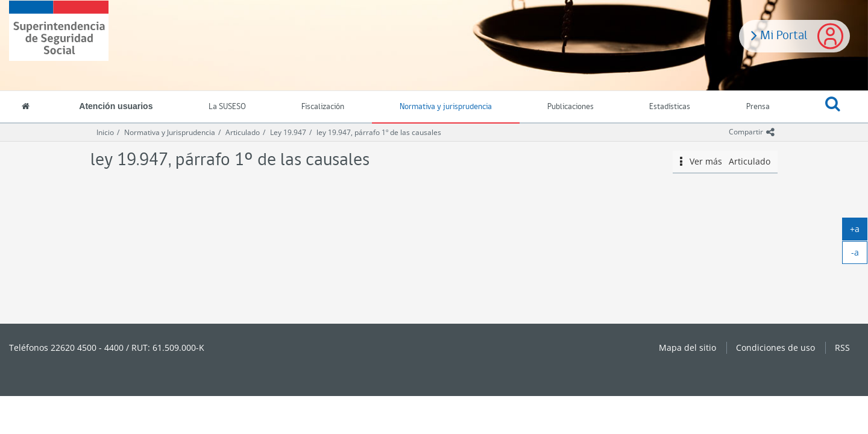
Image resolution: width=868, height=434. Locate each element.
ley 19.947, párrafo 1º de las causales (379, 132)
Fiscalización (323, 107)
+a (859, 231)
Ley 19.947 (288, 132)
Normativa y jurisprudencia (446, 107)
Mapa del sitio (687, 348)
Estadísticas (670, 107)
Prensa (758, 107)
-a (860, 255)
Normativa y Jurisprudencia (170, 132)
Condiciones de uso (775, 348)
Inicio (105, 132)
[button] (833, 107)
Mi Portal (779, 34)
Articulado (243, 132)
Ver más (725, 162)
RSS (842, 348)
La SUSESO (227, 107)
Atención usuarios (116, 106)
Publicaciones (571, 107)
